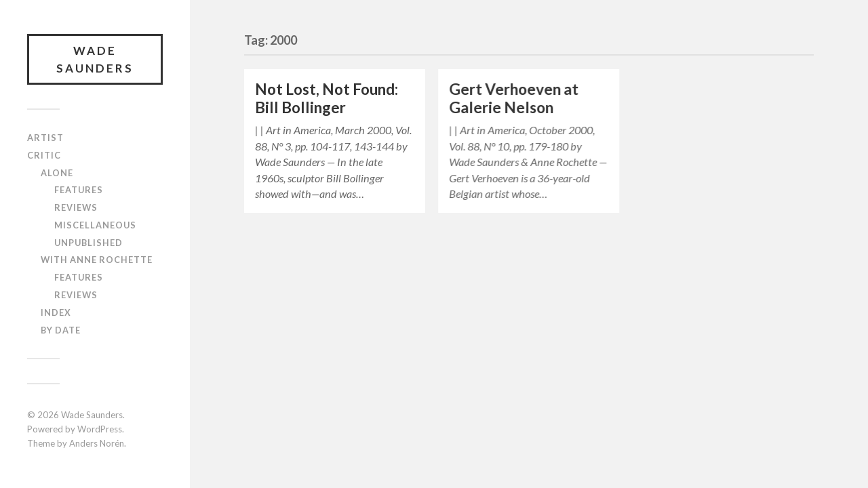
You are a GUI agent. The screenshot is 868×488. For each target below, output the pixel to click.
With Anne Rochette (97, 260)
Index (56, 312)
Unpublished (88, 243)
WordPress (100, 429)
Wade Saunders (95, 59)
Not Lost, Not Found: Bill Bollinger (327, 98)
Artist (45, 138)
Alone (57, 173)
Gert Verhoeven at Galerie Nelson (514, 98)
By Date (61, 330)
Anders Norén (97, 443)
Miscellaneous (95, 225)
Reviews (76, 207)
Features (79, 190)
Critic (44, 155)
